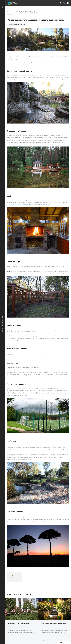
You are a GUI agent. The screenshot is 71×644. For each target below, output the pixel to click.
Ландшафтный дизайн (19, 24)
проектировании (52, 389)
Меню (2, 5)
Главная (9, 12)
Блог (16, 12)
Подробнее (12, 640)
